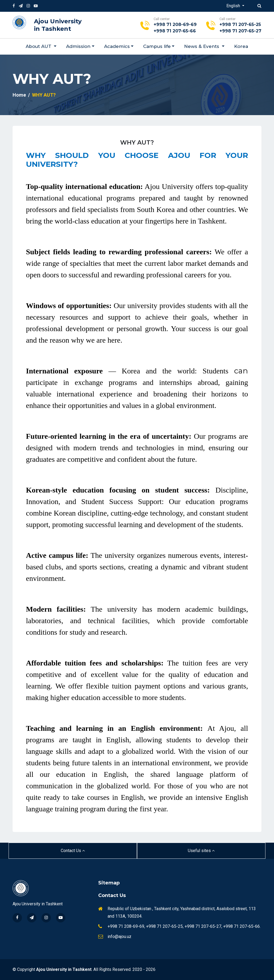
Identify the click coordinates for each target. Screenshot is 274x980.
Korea (241, 46)
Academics (117, 46)
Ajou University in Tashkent (58, 25)
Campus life (157, 46)
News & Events (202, 46)
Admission (78, 46)
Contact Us (73, 851)
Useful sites (201, 851)
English (234, 6)
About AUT (39, 46)
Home (19, 95)
